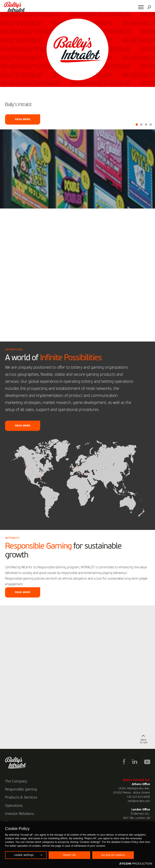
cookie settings (24, 855)
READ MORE (23, 426)
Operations (14, 806)
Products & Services (21, 798)
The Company (16, 781)
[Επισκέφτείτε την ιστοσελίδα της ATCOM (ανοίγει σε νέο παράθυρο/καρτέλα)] (136, 864)
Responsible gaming (21, 790)
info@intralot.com (139, 801)
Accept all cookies (113, 855)
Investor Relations (19, 814)
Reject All (69, 855)
